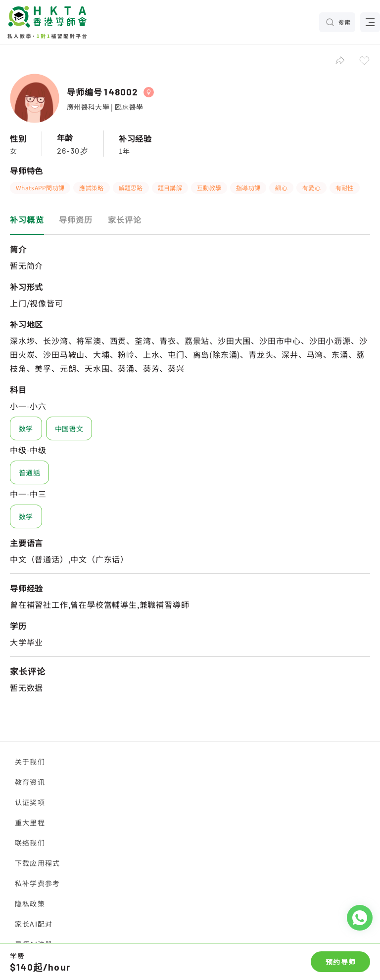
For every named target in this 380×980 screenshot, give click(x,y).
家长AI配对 (34, 924)
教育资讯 (30, 782)
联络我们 (30, 843)
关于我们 (30, 762)
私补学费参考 (37, 883)
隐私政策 (30, 903)
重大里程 (30, 822)
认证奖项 (30, 802)
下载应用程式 (37, 863)
